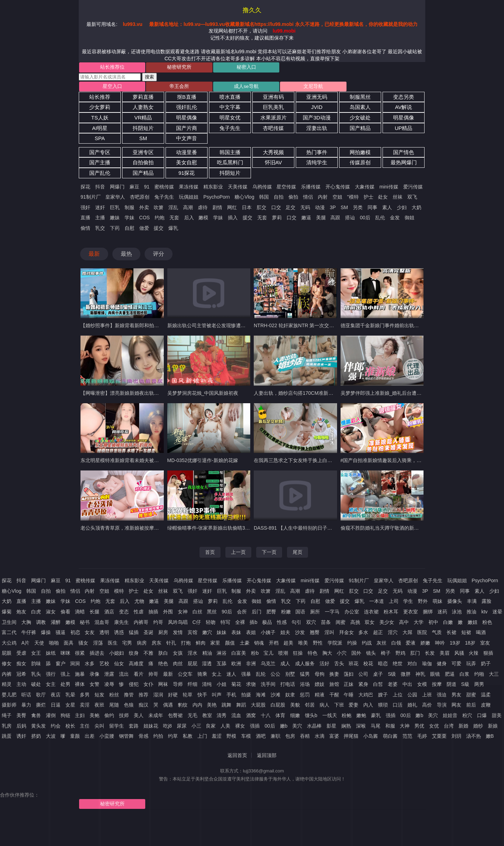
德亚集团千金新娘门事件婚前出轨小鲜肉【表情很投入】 (402, 327)
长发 (430, 654)
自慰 (129, 229)
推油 (471, 613)
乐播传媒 (311, 188)
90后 (227, 613)
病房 (142, 644)
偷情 (85, 229)
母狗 (320, 675)
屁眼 (7, 654)
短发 (99, 696)
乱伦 (380, 219)
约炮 (160, 219)
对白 (412, 665)
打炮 (186, 644)
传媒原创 (360, 164)
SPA (100, 140)
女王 (36, 654)
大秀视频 (273, 153)
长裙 (451, 634)
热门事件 (317, 153)
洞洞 (75, 665)
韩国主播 (230, 153)
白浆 (464, 675)
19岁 (455, 644)
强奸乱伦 (187, 108)
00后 (365, 219)
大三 (494, 675)
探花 (85, 188)
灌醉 (56, 623)
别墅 (290, 675)
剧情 (217, 208)
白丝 (197, 613)
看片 (139, 675)
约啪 (479, 675)
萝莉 (277, 219)
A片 (25, 644)
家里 (215, 644)
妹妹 (222, 634)
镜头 (371, 654)
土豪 (245, 644)
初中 (433, 623)
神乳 (420, 675)
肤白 (163, 654)
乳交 (100, 229)
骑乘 (202, 675)
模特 (119, 592)
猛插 (134, 634)
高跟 (335, 219)
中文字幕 (230, 108)
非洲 (251, 665)
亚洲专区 (143, 153)
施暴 (80, 675)
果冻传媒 (189, 188)
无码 (305, 208)
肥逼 (450, 675)
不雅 (148, 654)
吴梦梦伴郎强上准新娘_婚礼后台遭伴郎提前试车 (393, 394)
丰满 (472, 603)
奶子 (486, 665)
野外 (423, 603)
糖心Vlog (244, 198)
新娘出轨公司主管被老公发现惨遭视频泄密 (214, 327)
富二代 (9, 634)
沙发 (300, 634)
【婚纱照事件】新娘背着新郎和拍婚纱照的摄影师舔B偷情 (143, 327)
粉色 (487, 623)
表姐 (251, 634)
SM (143, 140)
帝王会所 (165, 87)
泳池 (457, 613)
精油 (207, 654)
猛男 (305, 675)
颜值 (230, 644)
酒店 (109, 613)
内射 (323, 198)
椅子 (386, 654)
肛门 (415, 654)
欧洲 (236, 665)
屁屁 (192, 665)
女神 (183, 613)
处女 (383, 198)
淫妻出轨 (317, 129)
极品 (267, 623)
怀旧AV (274, 164)
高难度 (136, 665)
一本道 (377, 603)
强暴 (246, 675)
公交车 (185, 675)
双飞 (412, 198)
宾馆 (192, 634)
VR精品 (143, 119)
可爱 (456, 665)
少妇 (402, 208)
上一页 (238, 553)
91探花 (187, 174)
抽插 (153, 613)
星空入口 (107, 87)
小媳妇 (117, 654)
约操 (352, 644)
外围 (168, 613)
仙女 (119, 665)
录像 (94, 675)
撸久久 (252, 10)
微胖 (406, 675)
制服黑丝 (360, 98)
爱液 (411, 644)
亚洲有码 (273, 98)
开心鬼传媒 (338, 188)
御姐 (409, 219)
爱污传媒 (413, 188)
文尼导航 (280, 87)
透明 (104, 634)
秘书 (85, 623)
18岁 (470, 644)
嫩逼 (306, 219)
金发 (395, 219)
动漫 (320, 208)
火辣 (474, 654)
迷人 (231, 675)
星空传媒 (286, 188)
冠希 (21, 675)
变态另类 (404, 98)
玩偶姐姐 (189, 198)
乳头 (36, 675)
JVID (317, 108)
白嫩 (448, 623)
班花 (353, 665)
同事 (372, 208)
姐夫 (285, 634)
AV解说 (404, 108)
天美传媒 (238, 188)
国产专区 (100, 153)
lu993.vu (133, 24)
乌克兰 (268, 665)
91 (147, 188)
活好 (324, 665)
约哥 (158, 623)
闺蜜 (341, 623)
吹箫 (159, 208)
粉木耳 (391, 613)
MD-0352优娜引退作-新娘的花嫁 (203, 462)
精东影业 (213, 188)
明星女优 (230, 119)
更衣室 (411, 613)
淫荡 (98, 644)
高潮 (188, 208)
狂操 (298, 654)
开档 (274, 644)
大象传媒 (365, 188)
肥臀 (271, 613)
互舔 (222, 665)
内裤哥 (141, 623)
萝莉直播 (143, 98)
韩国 (264, 198)
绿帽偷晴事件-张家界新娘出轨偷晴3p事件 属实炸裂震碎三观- (234, 529)
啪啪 (54, 644)
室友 (485, 644)
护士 (369, 198)
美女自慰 (187, 164)
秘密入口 (223, 68)
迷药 (442, 613)
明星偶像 (187, 119)
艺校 (104, 665)
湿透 (207, 665)
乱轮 (261, 675)
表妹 (236, 634)
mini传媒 (389, 188)
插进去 (97, 654)
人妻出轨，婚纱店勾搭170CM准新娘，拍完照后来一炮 (313, 394)
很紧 (80, 654)
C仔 (197, 623)
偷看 (65, 613)
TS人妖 (100, 119)
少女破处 (360, 119)
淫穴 (393, 634)
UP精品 (404, 129)
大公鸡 (9, 644)
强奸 (85, 208)
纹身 (134, 654)
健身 (442, 665)
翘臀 (315, 634)
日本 (247, 208)
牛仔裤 (29, 634)
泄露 (109, 675)
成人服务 (305, 665)
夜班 (99, 706)
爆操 (46, 634)
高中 (404, 623)
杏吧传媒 (273, 129)
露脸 (486, 603)
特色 (313, 654)
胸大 (327, 654)
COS (145, 219)
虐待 (203, 208)
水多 (90, 665)
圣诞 (148, 634)
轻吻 (211, 623)
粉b (255, 654)
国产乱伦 (100, 174)
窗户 (61, 665)
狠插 (488, 654)
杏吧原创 (140, 198)
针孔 (171, 644)
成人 (285, 665)
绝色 (163, 665)
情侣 (308, 198)
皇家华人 (115, 198)
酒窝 (251, 716)
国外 (356, 654)
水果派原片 (274, 119)
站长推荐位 (107, 68)
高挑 (355, 623)
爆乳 (173, 229)
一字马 (332, 613)
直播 (85, 219)
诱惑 (119, 634)
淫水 (192, 654)
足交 (290, 208)
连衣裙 (371, 613)
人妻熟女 (143, 108)
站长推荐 (100, 98)
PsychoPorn (216, 198)
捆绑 (428, 613)
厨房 (163, 634)
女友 (90, 634)
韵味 (36, 665)
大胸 (26, 623)
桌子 (378, 675)
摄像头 (455, 603)
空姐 (337, 198)
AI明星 (100, 129)
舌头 (339, 665)
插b (253, 623)
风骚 (459, 654)
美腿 (321, 219)
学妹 (129, 219)
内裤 (7, 675)
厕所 (315, 613)
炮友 (21, 613)
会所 (242, 613)
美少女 (387, 623)
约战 (367, 644)
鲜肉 (201, 644)
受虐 (21, 654)
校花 (368, 665)
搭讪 (350, 219)
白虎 (36, 613)
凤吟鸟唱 (178, 623)
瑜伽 (427, 665)
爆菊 (7, 613)
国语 (300, 613)
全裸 (240, 623)
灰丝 (381, 644)
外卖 (144, 208)
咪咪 (65, 654)
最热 (126, 255)
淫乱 (173, 208)
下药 (115, 229)
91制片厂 (91, 198)
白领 (396, 644)
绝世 (398, 665)
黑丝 (212, 613)
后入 (189, 219)
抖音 (100, 188)
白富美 (239, 654)
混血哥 (102, 623)
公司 (363, 675)
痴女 (21, 665)
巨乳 (115, 208)
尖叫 (99, 727)
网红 (232, 208)
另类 (358, 208)
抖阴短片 (143, 129)
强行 (51, 675)
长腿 (94, 613)
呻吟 (440, 644)
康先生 (121, 623)
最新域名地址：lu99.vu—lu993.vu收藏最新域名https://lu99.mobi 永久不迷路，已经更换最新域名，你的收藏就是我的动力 (283, 24)
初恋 (75, 634)
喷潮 (283, 654)
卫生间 (9, 623)
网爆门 (117, 188)
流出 (124, 675)
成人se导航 (223, 87)
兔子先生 (230, 129)
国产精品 (360, 129)
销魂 (259, 644)
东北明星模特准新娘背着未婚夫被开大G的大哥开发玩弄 (141, 462)
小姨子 (268, 634)
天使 (39, 644)
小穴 (342, 654)
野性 (318, 644)
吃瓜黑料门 (230, 164)
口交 (276, 208)
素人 (387, 208)
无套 (174, 219)
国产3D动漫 (317, 119)
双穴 (311, 623)
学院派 (335, 644)
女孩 (178, 654)
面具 (69, 644)
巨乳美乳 (273, 108)
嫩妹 (115, 219)
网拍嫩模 (360, 153)
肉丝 (178, 665)
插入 (233, 219)
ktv (484, 613)
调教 (41, 623)
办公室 (352, 613)
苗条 (326, 623)
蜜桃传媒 (164, 188)
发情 (178, 634)
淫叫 (329, 634)
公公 (275, 675)
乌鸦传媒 (262, 188)
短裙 (466, 634)
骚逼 (61, 634)
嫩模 (203, 219)
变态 (124, 613)
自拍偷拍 (143, 164)
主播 (100, 219)
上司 (394, 603)
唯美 (303, 644)
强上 (65, 675)
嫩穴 (207, 634)
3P (333, 208)
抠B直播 (187, 98)
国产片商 (187, 129)
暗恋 (383, 665)
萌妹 (437, 603)
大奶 (416, 208)
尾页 (297, 553)
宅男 (127, 644)
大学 (419, 623)
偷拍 (293, 198)
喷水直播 (230, 98)
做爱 (144, 229)
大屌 (407, 634)
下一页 (269, 553)
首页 (210, 553)
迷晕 (497, 613)
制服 (129, 208)
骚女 (83, 644)
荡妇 (349, 675)
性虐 (139, 613)
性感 (282, 623)
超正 (378, 634)
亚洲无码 (317, 98)
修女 (7, 665)
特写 (225, 623)
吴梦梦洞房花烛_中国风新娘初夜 (203, 394)
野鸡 (400, 654)
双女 (370, 623)
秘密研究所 (165, 68)
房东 (156, 644)
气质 (437, 634)
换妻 (334, 675)
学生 (408, 603)
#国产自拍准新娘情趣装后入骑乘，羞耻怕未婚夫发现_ (400, 462)
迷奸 (100, 208)
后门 (257, 613)
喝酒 (481, 634)
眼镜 (435, 675)
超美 (288, 644)
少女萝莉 (100, 108)
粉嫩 (286, 613)
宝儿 (268, 654)
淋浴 (222, 654)
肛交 (261, 208)
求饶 (251, 686)
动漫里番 (187, 153)
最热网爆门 (404, 164)
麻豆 (134, 188)
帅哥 (153, 675)
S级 (392, 675)
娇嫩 (425, 644)
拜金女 (346, 634)
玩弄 (471, 665)
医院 (422, 634)
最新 (94, 255)
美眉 (444, 654)
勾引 (296, 623)
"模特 (353, 198)
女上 (217, 675)
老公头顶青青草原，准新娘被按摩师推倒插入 (129, 529)
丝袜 (398, 198)
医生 (113, 644)
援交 (247, 219)
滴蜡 (80, 613)
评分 (159, 255)
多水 (363, 634)
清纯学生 (317, 164)
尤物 (139, 603)
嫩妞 (472, 623)
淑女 (51, 613)
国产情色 (404, 153)
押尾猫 (351, 737)
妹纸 (51, 654)
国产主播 (100, 164)
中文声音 (187, 140)
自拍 (279, 198)
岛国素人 (360, 108)
